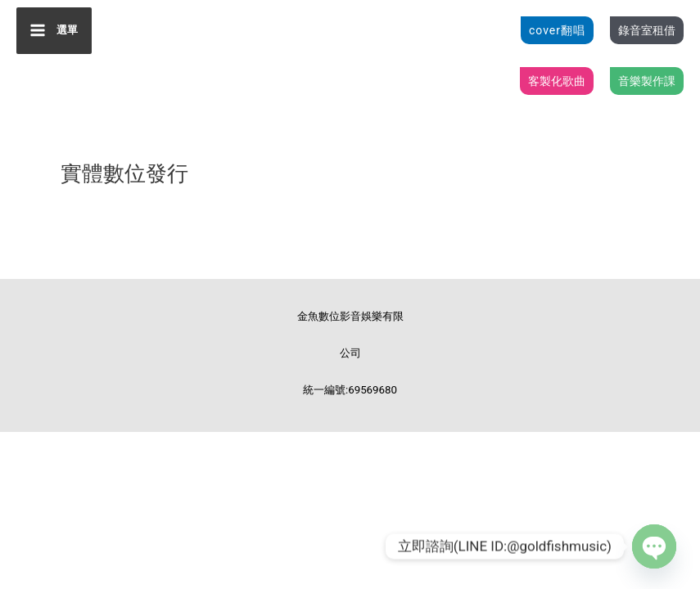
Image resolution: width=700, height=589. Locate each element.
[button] (557, 33)
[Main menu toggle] (55, 32)
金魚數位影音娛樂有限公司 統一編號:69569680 (350, 360)
